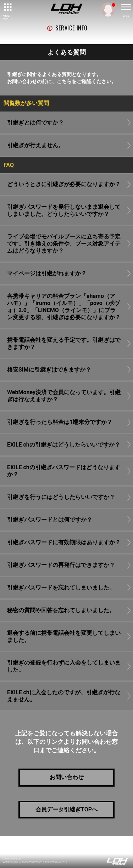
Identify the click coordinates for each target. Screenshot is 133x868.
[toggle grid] (7, 7)
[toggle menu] (126, 7)
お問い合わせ (67, 777)
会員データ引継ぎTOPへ (66, 809)
